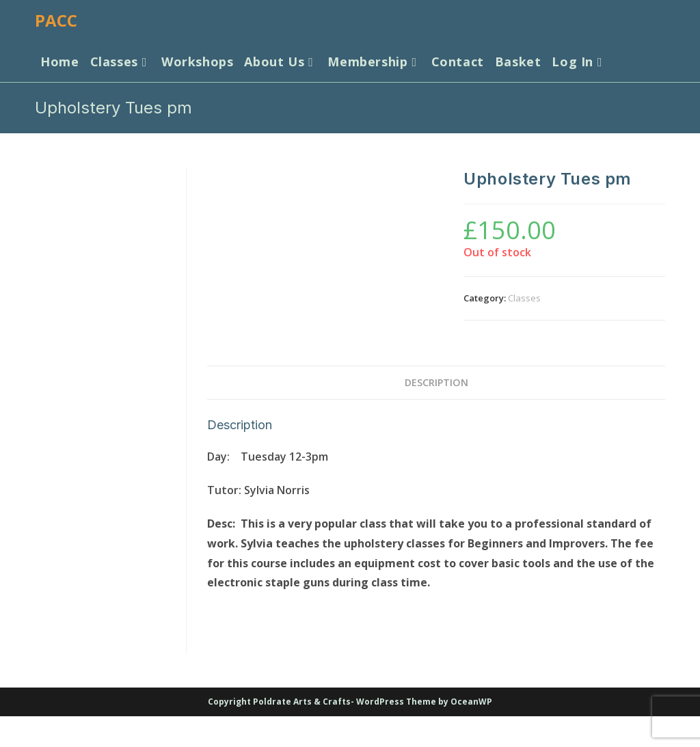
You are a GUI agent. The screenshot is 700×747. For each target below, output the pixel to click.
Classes (524, 298)
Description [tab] (436, 382)
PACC (56, 20)
